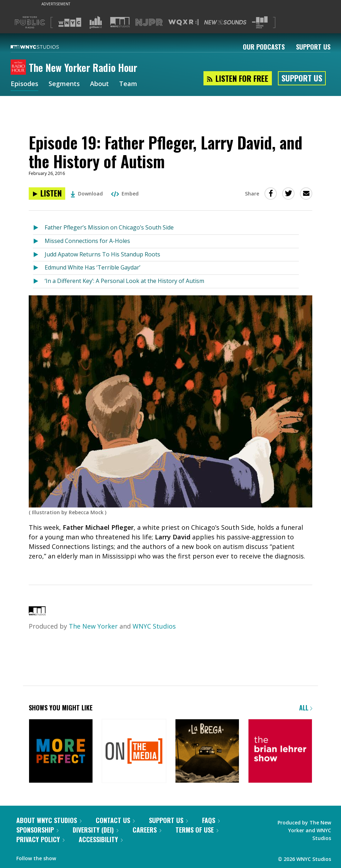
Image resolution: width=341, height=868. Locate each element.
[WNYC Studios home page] (44, 47)
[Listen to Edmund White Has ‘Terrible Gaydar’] (39, 268)
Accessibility (101, 839)
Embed (125, 194)
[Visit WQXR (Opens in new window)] (183, 22)
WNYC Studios (154, 626)
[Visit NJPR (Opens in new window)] (149, 22)
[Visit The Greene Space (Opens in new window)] (260, 22)
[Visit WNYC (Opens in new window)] (70, 22)
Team (128, 84)
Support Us (313, 47)
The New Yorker (93, 626)
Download (87, 194)
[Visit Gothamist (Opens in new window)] (96, 22)
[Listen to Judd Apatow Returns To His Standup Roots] (39, 255)
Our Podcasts (264, 47)
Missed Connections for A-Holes (87, 241)
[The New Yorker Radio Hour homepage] (20, 68)
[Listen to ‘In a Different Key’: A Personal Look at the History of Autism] (39, 281)
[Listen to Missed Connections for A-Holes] (39, 241)
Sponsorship (37, 830)
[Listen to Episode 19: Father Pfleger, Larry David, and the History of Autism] (47, 194)
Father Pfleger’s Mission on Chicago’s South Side (109, 227)
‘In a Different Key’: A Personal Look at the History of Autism (124, 281)
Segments (64, 84)
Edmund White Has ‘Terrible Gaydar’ (93, 267)
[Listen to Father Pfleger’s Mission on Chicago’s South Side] (39, 228)
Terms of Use (197, 830)
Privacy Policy (40, 839)
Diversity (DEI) (96, 830)
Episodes (24, 84)
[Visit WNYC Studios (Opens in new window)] (120, 22)
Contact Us (115, 820)
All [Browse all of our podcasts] (306, 708)
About (99, 84)
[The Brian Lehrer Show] (280, 752)
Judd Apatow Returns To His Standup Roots (102, 254)
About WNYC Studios (49, 820)
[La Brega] (207, 752)
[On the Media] (134, 752)
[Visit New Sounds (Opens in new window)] (225, 22)
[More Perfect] (61, 752)
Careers (147, 830)
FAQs (211, 820)
